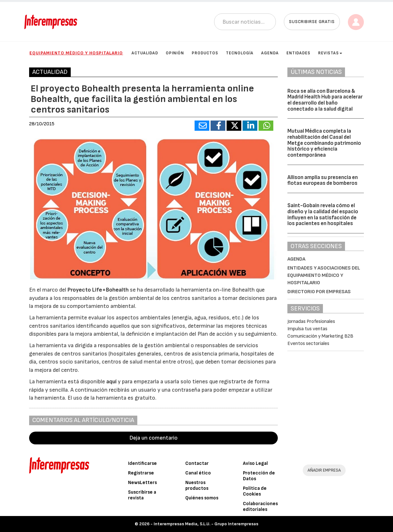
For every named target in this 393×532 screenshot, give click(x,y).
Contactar (197, 463)
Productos (205, 53)
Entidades (298, 53)
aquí (111, 382)
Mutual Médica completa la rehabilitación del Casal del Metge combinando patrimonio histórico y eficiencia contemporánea (324, 143)
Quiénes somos (202, 498)
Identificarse (142, 463)
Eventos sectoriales (308, 344)
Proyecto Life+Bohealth (98, 290)
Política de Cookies (255, 491)
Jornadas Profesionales (311, 321)
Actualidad (145, 53)
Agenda (270, 53)
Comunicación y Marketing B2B (320, 336)
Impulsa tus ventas (307, 329)
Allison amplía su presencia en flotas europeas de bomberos (323, 180)
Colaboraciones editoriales (260, 507)
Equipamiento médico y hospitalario (76, 53)
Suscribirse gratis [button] (312, 22)
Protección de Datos (259, 476)
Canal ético (198, 473)
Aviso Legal (255, 463)
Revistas (330, 53)
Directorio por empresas (319, 292)
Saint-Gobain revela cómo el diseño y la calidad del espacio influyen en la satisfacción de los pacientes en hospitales (323, 215)
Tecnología (240, 53)
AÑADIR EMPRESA (324, 470)
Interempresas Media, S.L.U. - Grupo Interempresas (206, 524)
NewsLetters (142, 483)
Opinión (175, 53)
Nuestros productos (197, 485)
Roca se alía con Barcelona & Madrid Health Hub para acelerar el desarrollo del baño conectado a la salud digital (325, 100)
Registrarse (141, 473)
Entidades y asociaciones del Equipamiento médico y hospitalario (324, 275)
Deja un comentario (154, 438)
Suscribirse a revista (142, 495)
